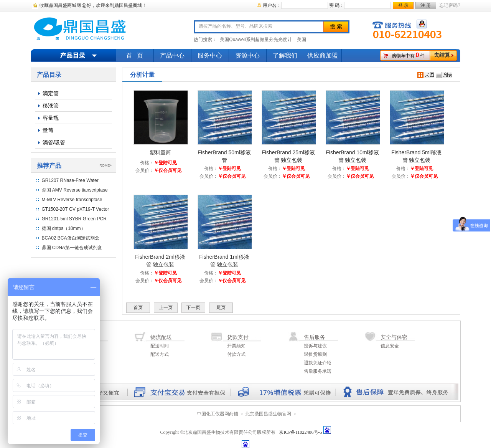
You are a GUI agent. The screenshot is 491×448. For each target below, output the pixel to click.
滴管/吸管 (54, 142)
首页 (138, 307)
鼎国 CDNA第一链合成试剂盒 (72, 248)
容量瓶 (51, 118)
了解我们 (285, 55)
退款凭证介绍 (318, 363)
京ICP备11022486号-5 (300, 432)
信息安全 (390, 346)
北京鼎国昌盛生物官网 (268, 414)
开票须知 (236, 346)
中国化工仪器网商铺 (217, 414)
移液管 (51, 106)
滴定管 (51, 93)
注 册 (426, 5)
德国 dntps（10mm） (64, 228)
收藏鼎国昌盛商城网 (60, 5)
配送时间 (160, 346)
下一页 (193, 307)
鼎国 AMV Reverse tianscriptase (75, 190)
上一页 (166, 307)
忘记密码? (450, 5)
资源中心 (247, 55)
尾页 (221, 307)
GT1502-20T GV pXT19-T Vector (76, 209)
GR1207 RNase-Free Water (70, 180)
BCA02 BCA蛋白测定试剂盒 (71, 238)
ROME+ (105, 165)
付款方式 (236, 354)
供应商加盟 (323, 55)
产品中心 (172, 55)
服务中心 (210, 55)
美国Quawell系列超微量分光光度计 (256, 40)
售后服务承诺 (318, 371)
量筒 (48, 130)
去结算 (442, 55)
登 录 (403, 5)
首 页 (135, 55)
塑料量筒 (160, 152)
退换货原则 (315, 354)
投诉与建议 (315, 346)
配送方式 (160, 354)
